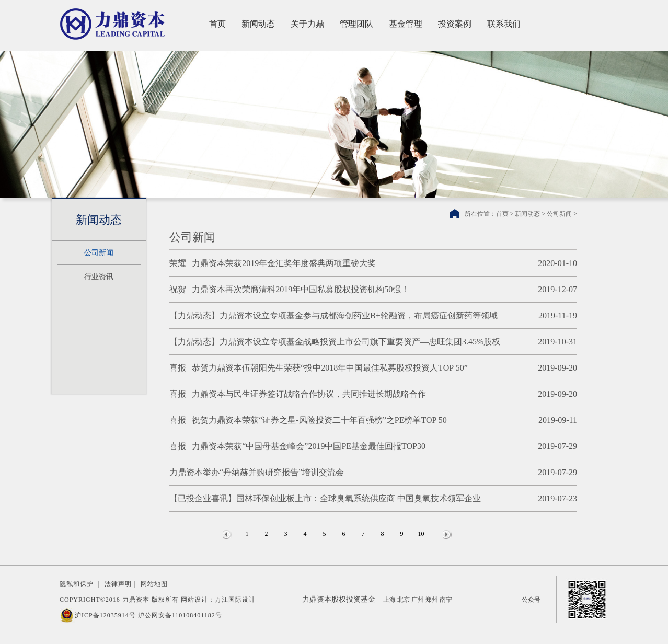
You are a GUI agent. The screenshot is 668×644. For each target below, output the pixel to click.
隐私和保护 (77, 584)
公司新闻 (99, 253)
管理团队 (356, 24)
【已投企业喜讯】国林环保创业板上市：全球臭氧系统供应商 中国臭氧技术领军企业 (325, 498)
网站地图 (154, 584)
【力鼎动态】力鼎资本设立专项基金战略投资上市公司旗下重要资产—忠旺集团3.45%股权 (335, 342)
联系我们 (504, 24)
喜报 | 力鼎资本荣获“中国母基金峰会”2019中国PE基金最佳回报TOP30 (297, 446)
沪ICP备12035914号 (105, 615)
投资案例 (455, 24)
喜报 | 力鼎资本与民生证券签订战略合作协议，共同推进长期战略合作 (298, 394)
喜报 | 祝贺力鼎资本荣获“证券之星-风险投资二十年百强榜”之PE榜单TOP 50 (308, 420)
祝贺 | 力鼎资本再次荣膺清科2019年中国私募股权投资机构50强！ (289, 289)
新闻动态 (258, 24)
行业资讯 (99, 277)
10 (421, 534)
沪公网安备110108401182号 (180, 615)
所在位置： (480, 214)
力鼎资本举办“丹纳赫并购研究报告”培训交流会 (257, 472)
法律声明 (118, 584)
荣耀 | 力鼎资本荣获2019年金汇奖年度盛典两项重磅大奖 (273, 263)
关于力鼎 (307, 24)
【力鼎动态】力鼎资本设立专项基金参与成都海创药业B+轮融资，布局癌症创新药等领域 (333, 315)
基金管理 (406, 24)
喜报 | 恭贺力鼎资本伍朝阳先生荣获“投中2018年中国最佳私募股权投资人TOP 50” (319, 368)
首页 (217, 24)
